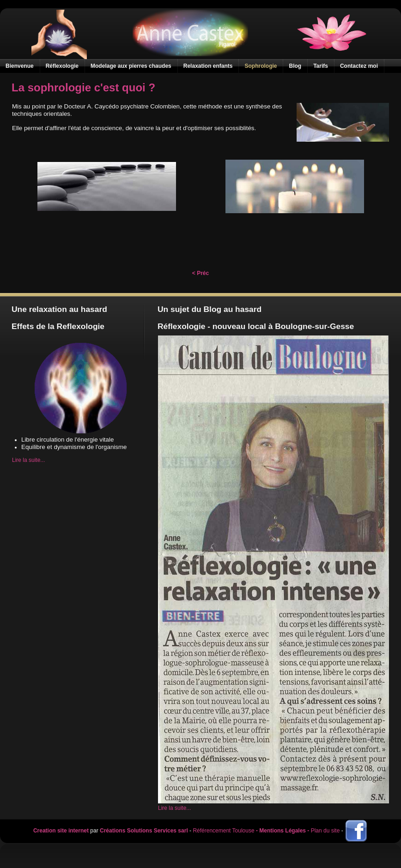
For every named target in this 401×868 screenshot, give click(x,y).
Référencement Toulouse (223, 831)
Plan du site (325, 831)
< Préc (200, 273)
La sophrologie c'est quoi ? (83, 87)
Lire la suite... (28, 460)
